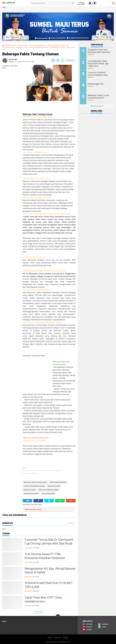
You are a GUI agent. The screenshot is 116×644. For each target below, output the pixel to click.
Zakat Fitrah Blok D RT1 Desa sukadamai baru (43, 599)
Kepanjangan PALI (95, 84)
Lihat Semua (39, 612)
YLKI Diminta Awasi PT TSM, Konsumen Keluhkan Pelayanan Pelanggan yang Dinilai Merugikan (46, 558)
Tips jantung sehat (48, 493)
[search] (52, 3)
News (4, 7)
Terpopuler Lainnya (97, 106)
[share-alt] (27, 501)
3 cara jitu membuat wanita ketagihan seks (99, 74)
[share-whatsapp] (63, 60)
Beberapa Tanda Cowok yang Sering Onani (99, 96)
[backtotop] (58, 617)
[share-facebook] (53, 60)
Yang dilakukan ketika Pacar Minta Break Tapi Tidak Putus (100, 62)
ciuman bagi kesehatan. (37, 45)
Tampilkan (71, 523)
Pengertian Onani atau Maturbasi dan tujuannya (98, 51)
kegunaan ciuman (9, 47)
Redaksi (66, 638)
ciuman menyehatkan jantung (57, 45)
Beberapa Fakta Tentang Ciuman (16, 45)
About (50, 638)
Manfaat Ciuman (22, 47)
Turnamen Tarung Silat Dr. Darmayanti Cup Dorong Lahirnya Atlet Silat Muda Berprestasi (49, 543)
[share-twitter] (58, 60)
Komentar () (71, 60)
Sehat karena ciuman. (58, 47)
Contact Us (57, 638)
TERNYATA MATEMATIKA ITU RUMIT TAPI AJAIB (49, 585)
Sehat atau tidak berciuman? (39, 47)
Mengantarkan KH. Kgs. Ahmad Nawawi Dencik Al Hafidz (50, 570)
